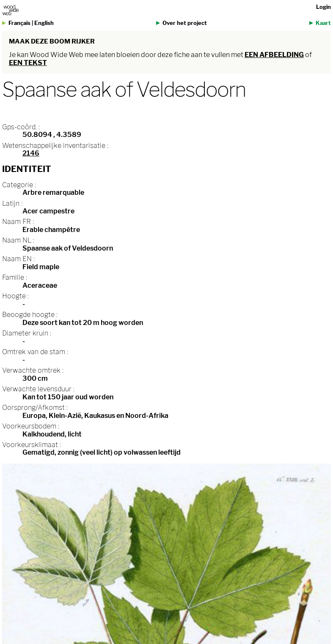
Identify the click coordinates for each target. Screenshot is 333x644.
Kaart (323, 23)
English (44, 23)
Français (19, 23)
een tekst (28, 63)
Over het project (185, 23)
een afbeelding (274, 55)
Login (323, 7)
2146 (31, 153)
